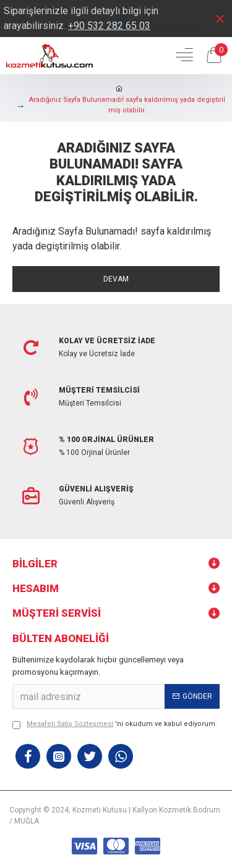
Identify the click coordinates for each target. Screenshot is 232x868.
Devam (116, 279)
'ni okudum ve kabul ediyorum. (115, 724)
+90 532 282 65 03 (109, 26)
